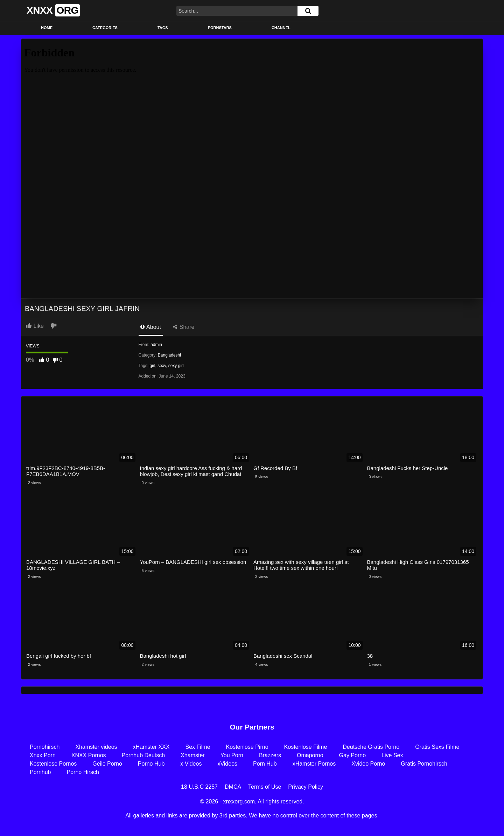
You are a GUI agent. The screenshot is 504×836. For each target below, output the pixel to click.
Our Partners (252, 727)
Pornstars (220, 28)
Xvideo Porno (368, 764)
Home (47, 28)
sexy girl (176, 366)
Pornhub (40, 772)
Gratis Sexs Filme (437, 747)
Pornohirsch (45, 747)
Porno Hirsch (83, 772)
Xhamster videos (96, 747)
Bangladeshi (169, 355)
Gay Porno (352, 755)
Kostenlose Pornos (53, 764)
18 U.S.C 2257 (199, 787)
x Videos (191, 764)
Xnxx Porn (43, 755)
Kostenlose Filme (306, 747)
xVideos (227, 764)
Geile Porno (107, 764)
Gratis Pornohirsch (424, 764)
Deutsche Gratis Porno (371, 747)
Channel (281, 28)
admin (156, 345)
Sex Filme (198, 747)
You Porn (232, 755)
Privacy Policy (306, 787)
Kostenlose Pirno (247, 747)
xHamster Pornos (314, 764)
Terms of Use (265, 787)
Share (184, 327)
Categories (105, 28)
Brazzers (270, 755)
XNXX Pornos (89, 755)
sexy (162, 366)
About (151, 327)
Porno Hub (151, 764)
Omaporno (310, 755)
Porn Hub (265, 764)
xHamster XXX (151, 747)
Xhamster (192, 755)
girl (153, 366)
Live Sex (392, 755)
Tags (163, 28)
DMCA (233, 787)
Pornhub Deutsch (143, 755)
